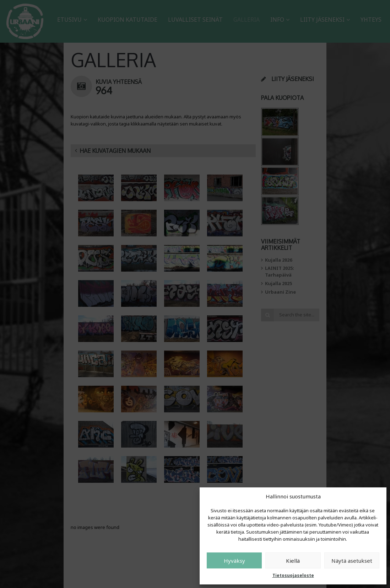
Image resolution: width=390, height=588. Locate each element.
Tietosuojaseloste (293, 575)
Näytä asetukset (352, 561)
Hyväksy (234, 561)
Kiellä (293, 561)
